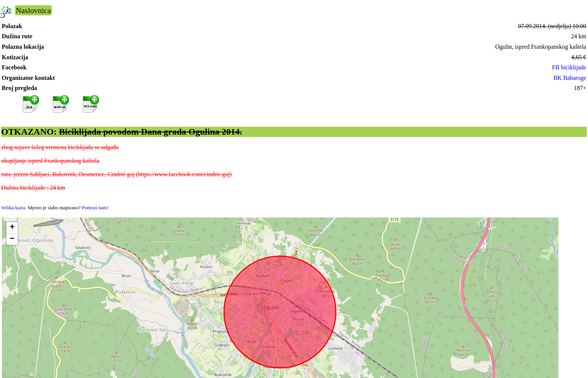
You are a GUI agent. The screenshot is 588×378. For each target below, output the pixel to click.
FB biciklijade (569, 67)
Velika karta (13, 208)
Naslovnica (33, 10)
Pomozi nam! (95, 208)
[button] (12, 228)
